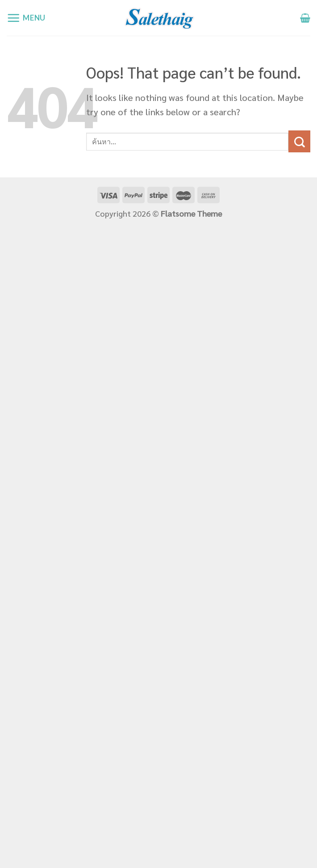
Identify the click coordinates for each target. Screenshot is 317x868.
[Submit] (299, 141)
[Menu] (26, 18)
